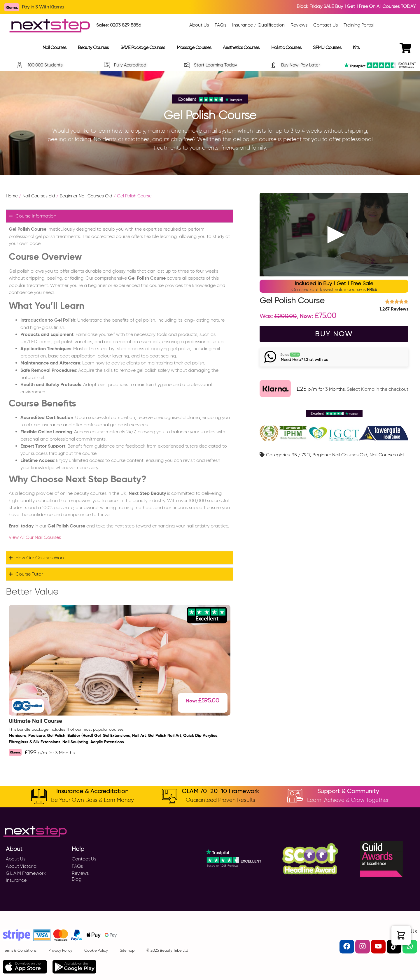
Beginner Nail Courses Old (86, 196)
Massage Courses (194, 47)
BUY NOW (334, 334)
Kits (356, 47)
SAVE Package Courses (143, 47)
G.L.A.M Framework (26, 873)
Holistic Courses (286, 47)
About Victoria (21, 866)
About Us (16, 859)
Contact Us (84, 859)
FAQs (77, 866)
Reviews (80, 873)
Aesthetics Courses (241, 47)
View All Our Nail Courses (35, 537)
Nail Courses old (39, 196)
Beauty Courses (93, 47)
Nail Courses (55, 47)
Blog (77, 879)
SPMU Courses (327, 47)
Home (12, 196)
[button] (401, 935)
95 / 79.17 (301, 456)
